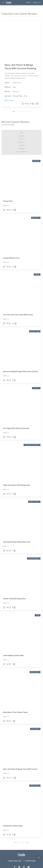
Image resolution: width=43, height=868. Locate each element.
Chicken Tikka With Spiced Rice (14, 597)
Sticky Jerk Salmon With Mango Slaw (16, 483)
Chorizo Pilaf (8, 199)
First (16, 841)
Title (22, 137)
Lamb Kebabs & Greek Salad (13, 654)
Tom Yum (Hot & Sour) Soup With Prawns (18, 313)
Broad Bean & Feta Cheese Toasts (15, 710)
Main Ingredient (21, 150)
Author (22, 144)
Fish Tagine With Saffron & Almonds (16, 427)
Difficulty (22, 141)
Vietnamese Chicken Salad (13, 824)
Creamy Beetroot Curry (11, 256)
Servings (22, 147)
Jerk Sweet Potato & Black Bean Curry (17, 540)
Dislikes (21, 134)
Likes (22, 131)
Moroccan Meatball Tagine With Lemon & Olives (20, 370)
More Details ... (10, 99)
